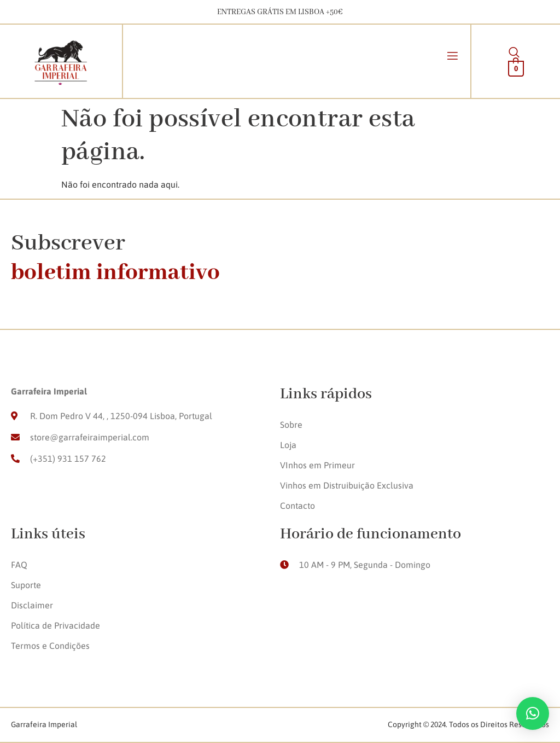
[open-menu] (453, 58)
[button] (533, 713)
